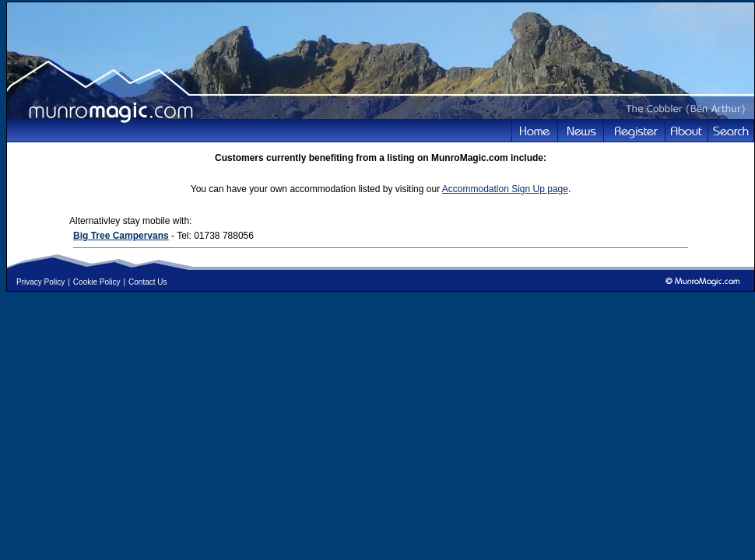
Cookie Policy (97, 282)
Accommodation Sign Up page (505, 189)
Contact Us (147, 282)
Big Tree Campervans (121, 236)
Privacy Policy (40, 282)
